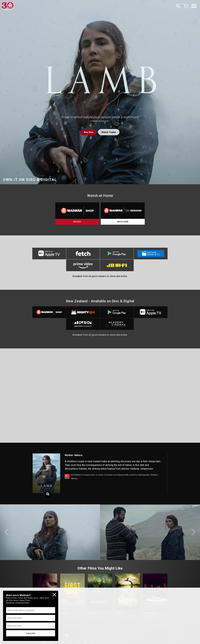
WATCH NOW (123, 222)
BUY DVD (77, 222)
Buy (88, 132)
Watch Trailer (109, 132)
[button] (7, 535)
